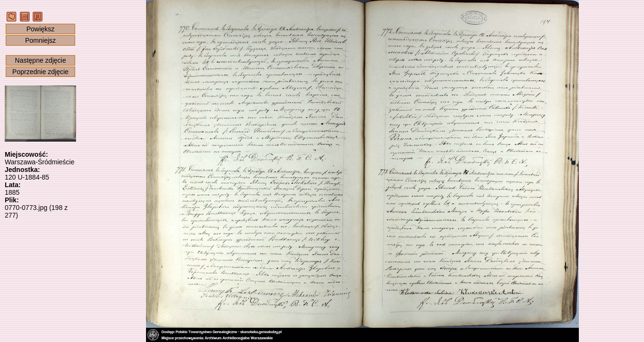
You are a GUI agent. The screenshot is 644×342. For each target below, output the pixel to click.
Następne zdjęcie (40, 60)
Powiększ (40, 29)
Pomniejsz (41, 40)
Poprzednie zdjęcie (40, 72)
